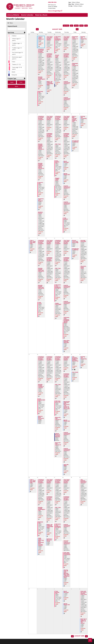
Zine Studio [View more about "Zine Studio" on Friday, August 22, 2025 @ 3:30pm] (75, 372)
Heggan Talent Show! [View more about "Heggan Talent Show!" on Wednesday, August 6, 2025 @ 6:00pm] (57, 179)
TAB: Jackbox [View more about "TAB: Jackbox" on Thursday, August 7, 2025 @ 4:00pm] (66, 219)
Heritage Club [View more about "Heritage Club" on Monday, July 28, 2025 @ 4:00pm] (41, 92)
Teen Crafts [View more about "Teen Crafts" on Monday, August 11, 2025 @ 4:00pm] (40, 303)
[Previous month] (37, 29)
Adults (13, 72)
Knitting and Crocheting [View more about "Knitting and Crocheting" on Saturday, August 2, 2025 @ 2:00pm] (84, 38)
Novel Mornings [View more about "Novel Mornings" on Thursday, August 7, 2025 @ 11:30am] (66, 162)
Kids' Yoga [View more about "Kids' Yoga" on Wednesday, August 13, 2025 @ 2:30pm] (58, 268)
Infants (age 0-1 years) (16, 40)
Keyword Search (12, 26)
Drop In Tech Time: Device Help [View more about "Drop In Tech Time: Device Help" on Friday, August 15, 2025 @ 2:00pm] (75, 242)
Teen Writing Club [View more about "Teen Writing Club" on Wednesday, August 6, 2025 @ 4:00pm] (57, 162)
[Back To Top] (90, 640)
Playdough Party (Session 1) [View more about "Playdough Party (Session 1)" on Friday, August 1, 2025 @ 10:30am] (75, 38)
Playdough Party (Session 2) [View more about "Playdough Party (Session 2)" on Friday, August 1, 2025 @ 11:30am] (75, 64)
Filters (11, 23)
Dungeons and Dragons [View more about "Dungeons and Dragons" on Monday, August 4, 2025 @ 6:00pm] (41, 200)
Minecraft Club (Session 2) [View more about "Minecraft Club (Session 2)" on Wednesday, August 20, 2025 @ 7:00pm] (58, 444)
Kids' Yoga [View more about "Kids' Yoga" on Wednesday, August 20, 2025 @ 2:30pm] (58, 384)
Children (14, 36)
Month (76, 26)
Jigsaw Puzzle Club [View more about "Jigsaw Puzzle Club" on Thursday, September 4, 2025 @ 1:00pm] (67, 604)
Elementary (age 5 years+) (17, 58)
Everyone (14, 75)
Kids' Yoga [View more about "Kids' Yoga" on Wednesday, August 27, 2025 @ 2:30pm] (58, 507)
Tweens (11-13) (16, 64)
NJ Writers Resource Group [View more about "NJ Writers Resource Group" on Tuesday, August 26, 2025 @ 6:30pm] (49, 540)
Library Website (13, 15)
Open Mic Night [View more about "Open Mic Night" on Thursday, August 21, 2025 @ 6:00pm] (66, 465)
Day (86, 26)
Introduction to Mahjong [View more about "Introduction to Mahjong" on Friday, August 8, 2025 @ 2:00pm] (75, 141)
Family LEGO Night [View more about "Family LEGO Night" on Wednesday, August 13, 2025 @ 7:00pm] (58, 304)
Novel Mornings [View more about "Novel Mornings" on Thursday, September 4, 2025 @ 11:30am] (66, 592)
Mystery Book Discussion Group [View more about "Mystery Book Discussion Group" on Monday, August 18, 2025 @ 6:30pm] (41, 418)
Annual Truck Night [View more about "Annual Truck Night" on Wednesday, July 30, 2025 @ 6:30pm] (57, 56)
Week (81, 26)
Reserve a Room (41, 15)
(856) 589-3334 (52, 2)
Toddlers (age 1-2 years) (17, 44)
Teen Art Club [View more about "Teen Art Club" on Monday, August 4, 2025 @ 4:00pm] (41, 183)
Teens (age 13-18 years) (17, 68)
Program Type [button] (12, 78)
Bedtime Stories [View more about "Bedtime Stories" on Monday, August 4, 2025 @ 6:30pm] (41, 213)
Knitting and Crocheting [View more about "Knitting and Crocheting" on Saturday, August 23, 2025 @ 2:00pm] (84, 358)
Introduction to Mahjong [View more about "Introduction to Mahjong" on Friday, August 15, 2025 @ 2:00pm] (75, 249)
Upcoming (66, 26)
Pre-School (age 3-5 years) (18, 53)
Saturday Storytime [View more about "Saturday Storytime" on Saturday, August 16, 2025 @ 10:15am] (83, 241)
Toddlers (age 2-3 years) (17, 49)
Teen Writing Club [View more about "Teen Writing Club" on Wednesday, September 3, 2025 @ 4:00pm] (57, 592)
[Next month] (77, 29)
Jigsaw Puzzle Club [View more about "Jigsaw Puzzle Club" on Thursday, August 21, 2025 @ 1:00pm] (67, 421)
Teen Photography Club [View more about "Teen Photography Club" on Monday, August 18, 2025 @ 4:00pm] (42, 400)
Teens (13, 62)
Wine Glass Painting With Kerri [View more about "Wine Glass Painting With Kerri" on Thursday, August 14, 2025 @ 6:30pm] (67, 342)
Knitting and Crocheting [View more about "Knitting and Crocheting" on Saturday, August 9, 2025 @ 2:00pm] (84, 117)
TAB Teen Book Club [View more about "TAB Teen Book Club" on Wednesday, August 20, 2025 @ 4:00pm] (58, 402)
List (72, 26)
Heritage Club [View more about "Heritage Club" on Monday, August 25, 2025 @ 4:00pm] (41, 522)
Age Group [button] (11, 32)
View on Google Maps (54, 11)
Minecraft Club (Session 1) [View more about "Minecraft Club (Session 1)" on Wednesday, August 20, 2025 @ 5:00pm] (58, 418)
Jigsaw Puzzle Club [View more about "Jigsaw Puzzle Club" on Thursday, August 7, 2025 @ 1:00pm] (67, 174)
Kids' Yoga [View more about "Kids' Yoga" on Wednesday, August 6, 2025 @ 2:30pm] (58, 144)
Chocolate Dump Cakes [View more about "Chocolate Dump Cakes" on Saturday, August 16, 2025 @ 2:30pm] (83, 267)
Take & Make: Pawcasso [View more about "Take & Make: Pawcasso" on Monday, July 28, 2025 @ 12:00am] (41, 38)
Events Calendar (27, 15)
